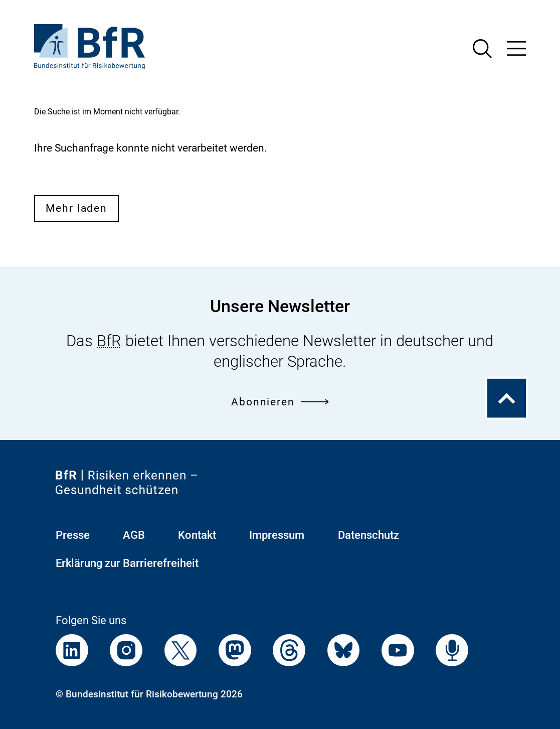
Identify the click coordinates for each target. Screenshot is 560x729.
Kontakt (197, 535)
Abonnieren (280, 402)
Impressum (277, 535)
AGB (134, 535)
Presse (73, 535)
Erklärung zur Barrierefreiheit (127, 563)
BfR (109, 341)
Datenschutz (368, 535)
